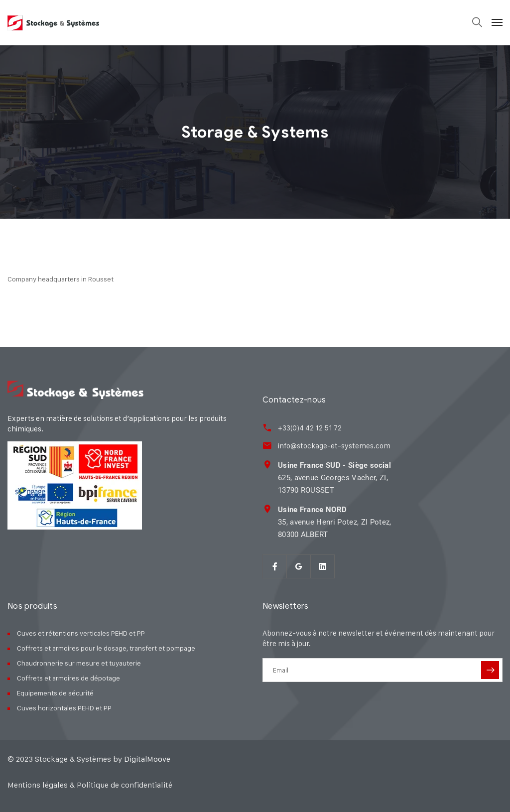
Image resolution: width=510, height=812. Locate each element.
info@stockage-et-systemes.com (334, 446)
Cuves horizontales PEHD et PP (64, 708)
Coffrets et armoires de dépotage (68, 678)
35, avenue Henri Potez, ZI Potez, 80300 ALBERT (334, 522)
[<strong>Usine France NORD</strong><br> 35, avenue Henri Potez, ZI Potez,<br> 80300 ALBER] (267, 509)
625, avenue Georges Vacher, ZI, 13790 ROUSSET (334, 478)
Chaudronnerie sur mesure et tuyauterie (79, 663)
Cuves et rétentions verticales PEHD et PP (81, 633)
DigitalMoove (147, 759)
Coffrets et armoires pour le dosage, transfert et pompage (106, 648)
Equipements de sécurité (55, 693)
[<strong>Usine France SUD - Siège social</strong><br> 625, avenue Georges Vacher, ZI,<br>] (267, 465)
